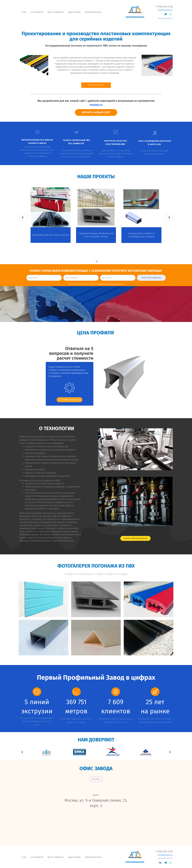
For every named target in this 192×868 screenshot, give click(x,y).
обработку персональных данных (111, 284)
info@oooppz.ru (165, 10)
